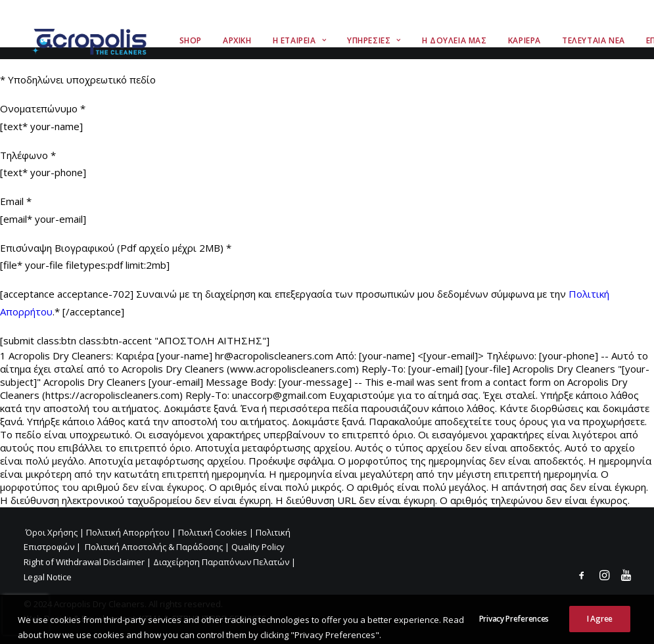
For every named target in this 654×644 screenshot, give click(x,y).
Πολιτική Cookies (213, 532)
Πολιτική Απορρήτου (128, 532)
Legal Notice (48, 577)
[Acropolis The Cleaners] (93, 41)
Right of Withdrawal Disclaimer (84, 562)
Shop (191, 40)
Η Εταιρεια (299, 40)
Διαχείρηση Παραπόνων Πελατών (221, 562)
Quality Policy (258, 547)
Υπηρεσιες (374, 40)
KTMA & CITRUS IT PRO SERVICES (203, 618)
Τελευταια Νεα (594, 40)
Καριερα (525, 40)
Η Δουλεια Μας (455, 40)
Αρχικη (237, 40)
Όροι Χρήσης (52, 532)
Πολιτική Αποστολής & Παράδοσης (154, 547)
